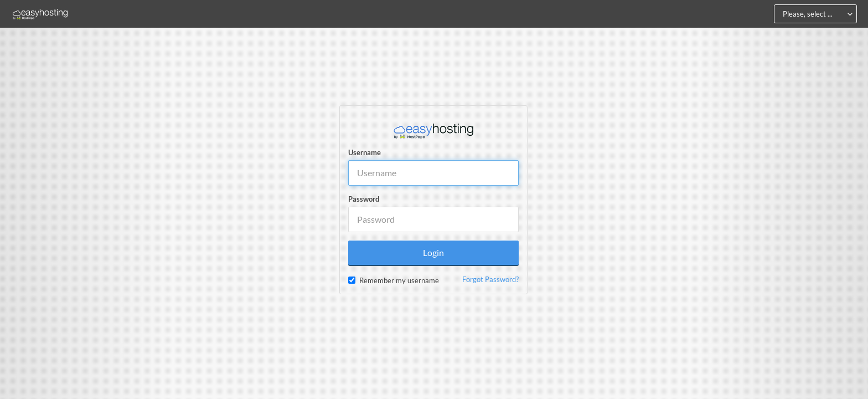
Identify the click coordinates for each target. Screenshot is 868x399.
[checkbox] (352, 280)
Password (364, 199)
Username (365, 152)
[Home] (40, 14)
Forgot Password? (490, 279)
